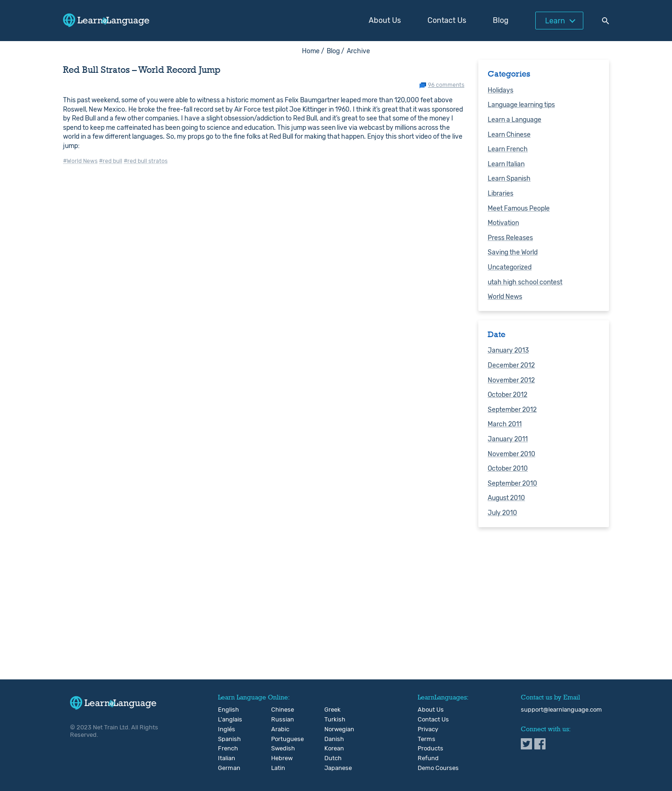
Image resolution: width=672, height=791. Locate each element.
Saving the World (513, 252)
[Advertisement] (336, 607)
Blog (501, 20)
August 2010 (506, 498)
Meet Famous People (519, 208)
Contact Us (447, 20)
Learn (555, 21)
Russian (279, 720)
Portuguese (279, 739)
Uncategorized (510, 267)
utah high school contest (525, 282)
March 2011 (505, 424)
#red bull (111, 161)
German (226, 768)
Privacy (428, 729)
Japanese (332, 768)
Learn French (508, 149)
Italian (226, 758)
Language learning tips (521, 105)
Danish (332, 739)
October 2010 (508, 469)
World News (505, 297)
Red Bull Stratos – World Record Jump (142, 70)
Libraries (500, 194)
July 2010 (502, 513)
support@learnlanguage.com (561, 710)
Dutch (332, 758)
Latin (278, 768)
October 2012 (507, 395)
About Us (385, 20)
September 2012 (512, 410)
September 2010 (512, 484)
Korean (332, 749)
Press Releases (510, 238)
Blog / (336, 51)
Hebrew (279, 758)
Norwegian (332, 729)
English (226, 710)
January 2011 (508, 439)
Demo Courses (438, 768)
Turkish (332, 720)
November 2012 (511, 380)
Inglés (226, 729)
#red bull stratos (146, 161)
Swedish (279, 749)
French (226, 749)
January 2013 (508, 350)
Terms (427, 739)
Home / (313, 51)
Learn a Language (514, 120)
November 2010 (511, 454)
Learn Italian (506, 164)
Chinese (279, 710)
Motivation (503, 223)
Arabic (279, 729)
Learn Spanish (509, 179)
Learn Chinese (509, 135)
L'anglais (226, 720)
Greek (332, 710)
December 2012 (511, 365)
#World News (80, 161)
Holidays (500, 90)
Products (430, 749)
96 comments (446, 85)
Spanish (226, 739)
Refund (428, 758)
